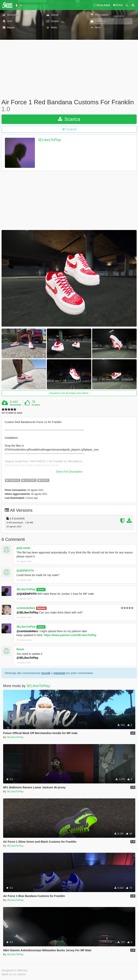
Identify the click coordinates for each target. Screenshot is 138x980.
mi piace (36, 405)
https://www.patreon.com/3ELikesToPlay (70, 635)
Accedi (46, 673)
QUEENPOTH (25, 571)
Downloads (16, 405)
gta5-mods (23, 548)
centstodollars (26, 608)
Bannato (41, 608)
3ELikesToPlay (49, 140)
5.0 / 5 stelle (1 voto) (12, 413)
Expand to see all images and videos (69, 393)
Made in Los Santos (14, 974)
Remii (20, 649)
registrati (59, 673)
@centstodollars (27, 631)
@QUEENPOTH (26, 594)
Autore (41, 589)
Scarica (69, 119)
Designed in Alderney (15, 970)
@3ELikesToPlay (27, 612)
